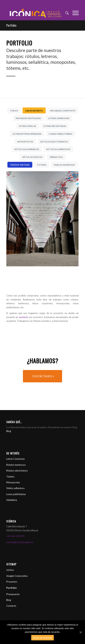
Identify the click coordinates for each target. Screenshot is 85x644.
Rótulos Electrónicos (54, 142)
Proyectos (12, 582)
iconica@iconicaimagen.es (20, 542)
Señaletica (56, 157)
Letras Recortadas (55, 126)
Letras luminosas (59, 118)
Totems (42, 165)
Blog (9, 431)
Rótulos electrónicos (17, 471)
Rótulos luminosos (16, 465)
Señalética (12, 500)
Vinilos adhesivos (15, 488)
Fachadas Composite (63, 111)
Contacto (11, 606)
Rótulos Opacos (32, 157)
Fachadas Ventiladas (28, 118)
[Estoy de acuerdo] (80, 632)
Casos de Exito (34, 111)
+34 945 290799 (15, 536)
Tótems (10, 477)
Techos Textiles (20, 165)
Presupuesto (13, 594)
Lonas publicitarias (16, 494)
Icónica (10, 570)
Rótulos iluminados (27, 149)
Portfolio (11, 25)
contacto (23, 317)
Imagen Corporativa (17, 576)
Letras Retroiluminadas (27, 134)
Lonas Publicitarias (60, 134)
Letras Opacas (28, 126)
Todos (14, 111)
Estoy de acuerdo (42, 638)
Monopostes (25, 142)
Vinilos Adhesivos (64, 165)
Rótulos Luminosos (58, 149)
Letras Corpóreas (16, 459)
